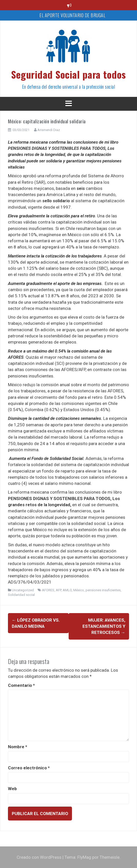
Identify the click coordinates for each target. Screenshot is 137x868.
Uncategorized (23, 590)
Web (12, 789)
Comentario (21, 685)
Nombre (18, 747)
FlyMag (84, 857)
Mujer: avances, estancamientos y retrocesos (104, 626)
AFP (59, 590)
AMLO (67, 590)
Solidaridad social (21, 595)
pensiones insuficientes (103, 590)
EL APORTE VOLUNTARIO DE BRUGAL (72, 15)
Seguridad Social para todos (68, 74)
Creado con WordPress (39, 857)
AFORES (48, 590)
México (79, 590)
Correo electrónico (29, 768)
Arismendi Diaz (49, 130)
